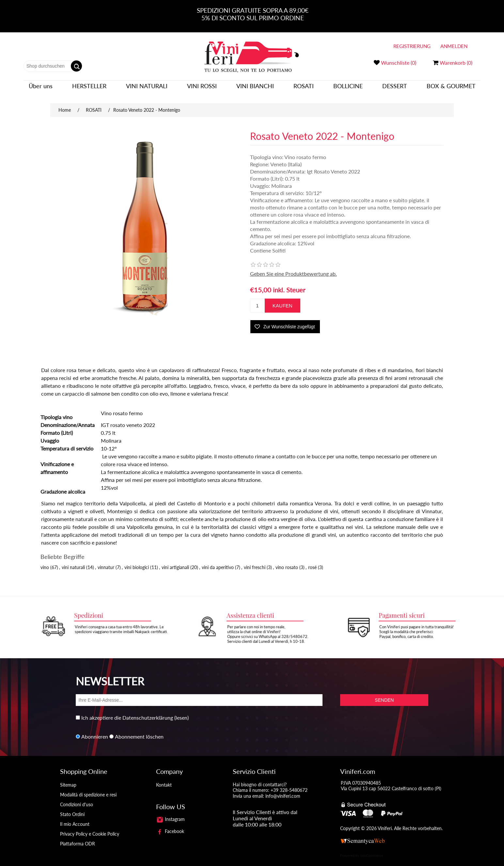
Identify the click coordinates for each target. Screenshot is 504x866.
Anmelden (454, 46)
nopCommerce (372, 849)
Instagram (170, 813)
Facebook (170, 825)
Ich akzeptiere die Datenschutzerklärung (127, 711)
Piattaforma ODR (78, 837)
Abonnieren (95, 730)
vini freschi (255, 561)
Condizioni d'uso (77, 798)
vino (45, 561)
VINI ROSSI (202, 89)
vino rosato (287, 561)
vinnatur (106, 561)
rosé (312, 561)
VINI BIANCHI (255, 89)
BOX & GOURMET (451, 89)
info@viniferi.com (283, 790)
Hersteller (89, 89)
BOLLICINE (348, 89)
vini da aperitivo (218, 561)
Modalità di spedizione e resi (88, 788)
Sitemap (68, 779)
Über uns (41, 89)
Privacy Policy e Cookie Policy (90, 828)
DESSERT (395, 89)
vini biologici (137, 561)
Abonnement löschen (139, 730)
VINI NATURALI (147, 89)
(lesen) (181, 711)
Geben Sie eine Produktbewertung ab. (293, 267)
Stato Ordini (72, 808)
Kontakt (164, 779)
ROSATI (304, 89)
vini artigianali (175, 561)
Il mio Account (75, 818)
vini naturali (73, 561)
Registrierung (412, 46)
